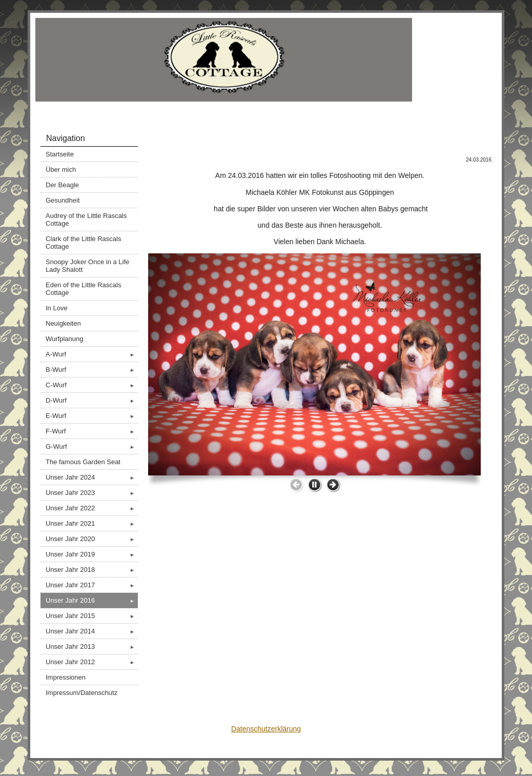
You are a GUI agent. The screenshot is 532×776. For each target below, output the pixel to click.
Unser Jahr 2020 (92, 539)
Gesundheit (63, 200)
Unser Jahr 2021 (92, 523)
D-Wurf (92, 400)
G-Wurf (92, 446)
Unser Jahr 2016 (92, 600)
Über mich (61, 170)
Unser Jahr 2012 (92, 662)
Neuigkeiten (63, 323)
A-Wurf (92, 354)
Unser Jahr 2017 (92, 585)
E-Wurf (92, 416)
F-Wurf (92, 431)
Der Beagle (62, 185)
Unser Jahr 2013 (92, 646)
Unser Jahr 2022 (92, 508)
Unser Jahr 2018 (92, 570)
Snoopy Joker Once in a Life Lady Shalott (87, 266)
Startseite (60, 154)
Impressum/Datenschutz (81, 693)
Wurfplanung (64, 339)
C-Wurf (92, 385)
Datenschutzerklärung (266, 729)
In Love (57, 308)
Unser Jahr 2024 (92, 477)
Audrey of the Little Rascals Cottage (86, 220)
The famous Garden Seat (83, 462)
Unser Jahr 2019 (92, 554)
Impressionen (66, 677)
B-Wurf (92, 370)
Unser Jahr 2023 (92, 493)
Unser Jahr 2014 (92, 631)
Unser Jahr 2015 (92, 616)
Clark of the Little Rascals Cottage (83, 243)
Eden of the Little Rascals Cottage (83, 289)
